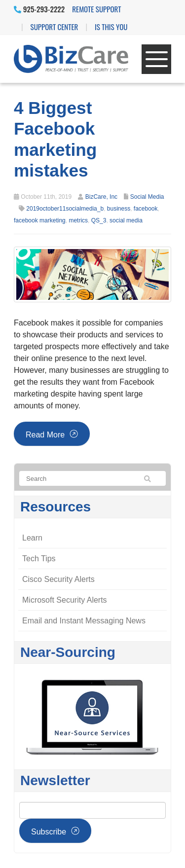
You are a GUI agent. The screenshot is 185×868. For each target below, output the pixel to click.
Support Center (55, 27)
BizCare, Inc (101, 197)
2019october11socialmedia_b (65, 209)
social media (126, 220)
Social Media (147, 197)
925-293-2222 (39, 9)
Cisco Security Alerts (58, 579)
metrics (78, 220)
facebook (146, 209)
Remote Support (96, 9)
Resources (55, 507)
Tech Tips (39, 559)
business (119, 209)
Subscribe (49, 832)
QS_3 (99, 220)
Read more (45, 435)
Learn (32, 538)
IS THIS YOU (111, 27)
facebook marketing (40, 220)
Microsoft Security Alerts (65, 600)
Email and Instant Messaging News (84, 621)
